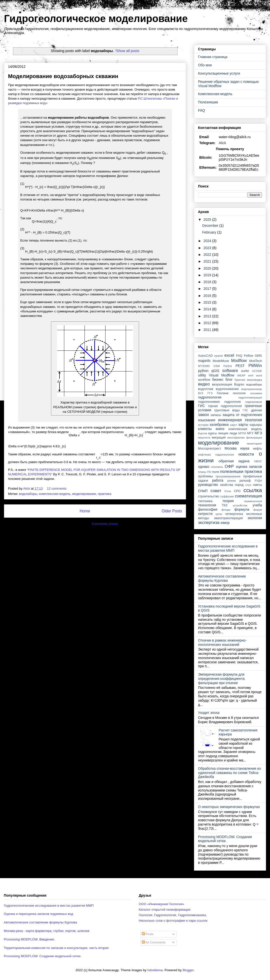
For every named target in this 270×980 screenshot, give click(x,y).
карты (243, 425)
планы (202, 472)
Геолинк (223, 393)
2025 (208, 220)
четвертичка (234, 514)
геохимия (256, 393)
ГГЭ (210, 393)
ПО (209, 472)
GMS (258, 356)
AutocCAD (205, 356)
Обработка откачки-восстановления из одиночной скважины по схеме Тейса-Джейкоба (229, 773)
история (203, 425)
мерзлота (204, 438)
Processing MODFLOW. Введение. (29, 939)
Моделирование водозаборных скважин (63, 76)
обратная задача (234, 461)
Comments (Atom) (105, 524)
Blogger (188, 970)
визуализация (222, 384)
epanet (218, 356)
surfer (245, 371)
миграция (219, 438)
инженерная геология (240, 420)
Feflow (249, 356)
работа (218, 480)
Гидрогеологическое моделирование (96, 19)
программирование (228, 476)
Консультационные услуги (219, 73)
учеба (257, 505)
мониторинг (254, 444)
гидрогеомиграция (250, 398)
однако (204, 467)
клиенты (205, 429)
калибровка (219, 425)
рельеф (245, 481)
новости (246, 454)
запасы (216, 415)
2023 (208, 248)
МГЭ (258, 433)
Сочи (228, 491)
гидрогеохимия (209, 402)
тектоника (205, 501)
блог (229, 379)
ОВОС (258, 461)
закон (203, 415)
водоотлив (206, 389)
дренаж (256, 410)
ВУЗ (201, 393)
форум (258, 510)
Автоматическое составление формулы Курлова (222, 578)
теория (228, 501)
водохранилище (252, 389)
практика (105, 494)
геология (239, 393)
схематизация (248, 496)
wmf (251, 375)
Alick (222, 143)
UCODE (257, 371)
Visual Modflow (222, 375)
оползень (217, 467)
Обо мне (205, 65)
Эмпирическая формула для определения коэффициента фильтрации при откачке (221, 679)
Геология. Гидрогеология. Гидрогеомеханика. (173, 915)
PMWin (255, 366)
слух (248, 485)
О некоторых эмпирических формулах (229, 807)
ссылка (253, 490)
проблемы (205, 476)
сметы (257, 485)
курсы (212, 433)
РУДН (258, 481)
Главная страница (213, 57)
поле (216, 472)
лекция (223, 433)
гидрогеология (210, 397)
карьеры (256, 425)
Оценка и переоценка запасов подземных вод (38, 914)
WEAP (241, 375)
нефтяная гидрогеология (216, 455)
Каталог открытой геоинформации (165, 910)
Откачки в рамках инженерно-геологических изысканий (222, 642)
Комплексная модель (215, 94)
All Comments (154, 942)
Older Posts (172, 511)
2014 (208, 309)
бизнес (218, 379)
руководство (208, 485)
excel (229, 355)
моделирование (84, 494)
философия (208, 509)
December (211, 226)
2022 (208, 255)
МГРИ (242, 433)
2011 (208, 330)
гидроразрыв (254, 402)
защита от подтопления (242, 415)
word (259, 375)
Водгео (239, 384)
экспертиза (209, 523)
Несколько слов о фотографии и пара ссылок (173, 921)
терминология (253, 501)
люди (233, 433)
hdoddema (155, 970)
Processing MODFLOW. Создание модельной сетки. (225, 839)
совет (216, 491)
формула (242, 509)
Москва (230, 448)
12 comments (57, 488)
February (210, 232)
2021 (208, 261)
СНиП (203, 491)
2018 (208, 282)
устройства (240, 505)
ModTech (256, 361)
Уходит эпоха (209, 713)
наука (245, 448)
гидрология (232, 402)
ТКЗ (225, 505)
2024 (208, 241)
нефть (257, 449)
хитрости (205, 514)
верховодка (255, 380)
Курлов (203, 433)
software (230, 371)
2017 (208, 289)
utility (202, 375)
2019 (208, 275)
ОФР (229, 466)
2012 (208, 323)
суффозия (227, 496)
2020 (208, 268)
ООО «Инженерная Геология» (161, 904)
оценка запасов (249, 467)
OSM (217, 366)
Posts (148, 934)
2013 (208, 316)
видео (204, 384)
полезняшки (232, 471)
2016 (208, 296)
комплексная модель (55, 494)
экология (255, 518)
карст (234, 425)
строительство (209, 496)
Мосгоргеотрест (209, 449)
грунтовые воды (227, 410)
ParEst (228, 366)
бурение (240, 380)
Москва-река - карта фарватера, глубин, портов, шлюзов (46, 931)
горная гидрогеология (225, 406)
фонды (226, 510)
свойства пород (232, 485)
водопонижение (227, 389)
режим (231, 481)
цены (219, 514)
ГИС (201, 406)
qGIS (215, 371)
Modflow (239, 361)
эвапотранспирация (228, 518)
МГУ (250, 433)
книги (220, 429)
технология (207, 505)
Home (85, 511)
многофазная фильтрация (245, 438)
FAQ (201, 110)
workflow (204, 380)
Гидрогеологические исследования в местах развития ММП (228, 548)
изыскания (207, 420)
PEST (240, 366)
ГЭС (245, 410)
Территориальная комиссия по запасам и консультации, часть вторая (56, 948)
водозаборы (28, 494)
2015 (208, 302)
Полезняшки (208, 102)
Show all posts (128, 51)
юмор (225, 523)
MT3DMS (204, 366)
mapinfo (204, 361)
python (203, 371)
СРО (237, 491)
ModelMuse (221, 361)
